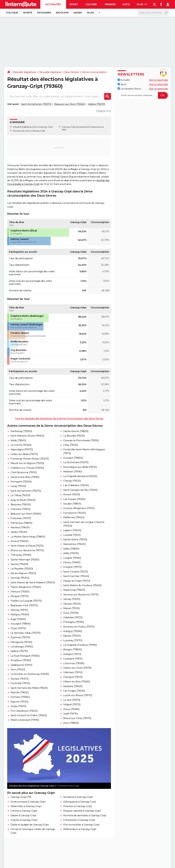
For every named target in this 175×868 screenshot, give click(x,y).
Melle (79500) (18, 440)
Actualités (53, 4)
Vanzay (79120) (72, 599)
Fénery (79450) (72, 562)
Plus (142, 4)
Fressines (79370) (21, 518)
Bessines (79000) (21, 505)
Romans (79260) (20, 697)
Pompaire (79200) (21, 482)
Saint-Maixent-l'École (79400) (27, 436)
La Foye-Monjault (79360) (25, 656)
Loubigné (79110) (73, 659)
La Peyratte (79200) (22, 569)
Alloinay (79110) (19, 610)
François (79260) (20, 592)
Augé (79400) (18, 619)
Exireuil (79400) (19, 541)
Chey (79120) (71, 445)
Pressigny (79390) (74, 622)
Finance (110, 4)
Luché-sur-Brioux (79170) (78, 695)
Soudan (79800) (72, 504)
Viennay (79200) (20, 578)
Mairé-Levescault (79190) (25, 720)
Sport (74, 4)
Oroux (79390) (71, 709)
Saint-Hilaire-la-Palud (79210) (27, 546)
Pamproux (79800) (21, 523)
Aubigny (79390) (73, 631)
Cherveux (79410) (20, 509)
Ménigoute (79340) (21, 642)
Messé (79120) (71, 608)
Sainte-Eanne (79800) (76, 431)
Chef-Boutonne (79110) (24, 472)
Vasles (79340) (19, 532)
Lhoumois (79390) (74, 663)
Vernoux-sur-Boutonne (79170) (81, 595)
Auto (126, 4)
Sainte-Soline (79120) (75, 540)
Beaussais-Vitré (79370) (24, 605)
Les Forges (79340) (74, 691)
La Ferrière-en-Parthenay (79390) (30, 674)
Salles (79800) (71, 549)
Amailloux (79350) (21, 660)
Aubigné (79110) (72, 654)
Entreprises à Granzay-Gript (79, 820)
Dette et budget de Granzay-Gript (30, 825)
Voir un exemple (159, 80)
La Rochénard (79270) (76, 462)
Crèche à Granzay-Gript (24, 811)
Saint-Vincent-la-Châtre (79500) (29, 715)
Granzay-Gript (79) (21, 797)
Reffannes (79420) (74, 517)
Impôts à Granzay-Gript (24, 820)
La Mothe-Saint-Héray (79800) (28, 537)
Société (28, 13)
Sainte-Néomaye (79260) (25, 560)
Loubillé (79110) (72, 535)
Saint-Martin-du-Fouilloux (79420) (82, 585)
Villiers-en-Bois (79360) (77, 682)
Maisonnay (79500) (74, 590)
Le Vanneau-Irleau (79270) (26, 633)
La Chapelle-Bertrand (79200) (80, 476)
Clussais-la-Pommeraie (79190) (81, 440)
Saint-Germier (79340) (76, 576)
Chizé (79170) (18, 628)
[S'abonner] (143, 95)
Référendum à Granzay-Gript (80, 829)
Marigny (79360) (20, 614)
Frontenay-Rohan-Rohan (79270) (30, 459)
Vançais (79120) (72, 604)
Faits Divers (44, 13)
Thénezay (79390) (21, 555)
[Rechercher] (153, 13)
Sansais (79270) (19, 679)
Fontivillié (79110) (20, 683)
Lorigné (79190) (72, 558)
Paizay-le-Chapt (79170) (77, 581)
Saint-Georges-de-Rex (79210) (80, 490)
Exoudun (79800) (73, 458)
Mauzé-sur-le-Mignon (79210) (27, 463)
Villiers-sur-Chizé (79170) (77, 668)
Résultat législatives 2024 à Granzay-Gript (33, 127)
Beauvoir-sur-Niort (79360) (70, 104)
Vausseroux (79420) (74, 544)
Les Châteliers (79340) (76, 485)
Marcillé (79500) (20, 692)
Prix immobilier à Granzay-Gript (81, 825)
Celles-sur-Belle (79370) (24, 454)
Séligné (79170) (72, 705)
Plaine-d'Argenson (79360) (26, 587)
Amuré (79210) (72, 494)
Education (62, 13)
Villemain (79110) (73, 672)
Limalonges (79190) (22, 647)
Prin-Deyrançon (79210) (24, 711)
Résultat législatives (25, 72)
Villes (90, 13)
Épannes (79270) (20, 637)
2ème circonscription (94, 72)
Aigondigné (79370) (22, 449)
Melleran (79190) (73, 472)
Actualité (124, 80)
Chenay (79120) (72, 481)
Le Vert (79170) (72, 700)
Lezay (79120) (18, 486)
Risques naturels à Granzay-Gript (82, 811)
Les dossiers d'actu (129, 89)
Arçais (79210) (18, 706)
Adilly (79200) (71, 553)
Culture (91, 4)
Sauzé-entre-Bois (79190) (25, 477)
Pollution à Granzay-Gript (78, 806)
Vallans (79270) (97, 104)
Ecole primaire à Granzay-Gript (28, 802)
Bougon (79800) (72, 649)
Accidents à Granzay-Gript (78, 797)
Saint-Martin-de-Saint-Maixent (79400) (33, 583)
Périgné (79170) (19, 596)
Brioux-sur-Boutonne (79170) (27, 550)
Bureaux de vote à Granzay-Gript (29, 131)
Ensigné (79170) (72, 567)
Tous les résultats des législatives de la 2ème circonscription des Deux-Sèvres (59, 419)
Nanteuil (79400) (20, 527)
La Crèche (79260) (21, 445)
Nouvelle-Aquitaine (50, 72)
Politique (12, 13)
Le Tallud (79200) (20, 495)
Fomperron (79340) (75, 513)
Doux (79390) (71, 613)
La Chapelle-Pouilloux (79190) (80, 645)
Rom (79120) (18, 670)
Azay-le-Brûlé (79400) (23, 500)
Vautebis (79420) (73, 686)
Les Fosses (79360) (74, 499)
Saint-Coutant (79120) (76, 572)
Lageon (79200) (72, 530)
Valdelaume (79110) (21, 665)
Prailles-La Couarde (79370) (26, 601)
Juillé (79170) (70, 714)
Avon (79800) (71, 723)
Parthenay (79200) (21, 431)
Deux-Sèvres (72, 72)
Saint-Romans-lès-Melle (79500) (29, 688)
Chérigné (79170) (73, 677)
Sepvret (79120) (19, 702)
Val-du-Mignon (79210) (23, 573)
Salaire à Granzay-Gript (23, 815)
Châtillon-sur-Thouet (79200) (27, 468)
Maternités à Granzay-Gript (26, 806)
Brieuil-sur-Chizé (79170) (77, 718)
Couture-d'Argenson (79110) (79, 508)
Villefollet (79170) (73, 617)
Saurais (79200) (72, 636)
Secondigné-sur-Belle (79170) (80, 467)
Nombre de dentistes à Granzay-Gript (85, 815)
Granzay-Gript (69, 127)
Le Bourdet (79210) (74, 436)
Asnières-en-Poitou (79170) (79, 627)
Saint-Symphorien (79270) (36, 104)
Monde (78, 13)
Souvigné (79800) (20, 624)
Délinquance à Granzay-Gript (80, 802)
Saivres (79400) (19, 564)
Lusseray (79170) (73, 640)
